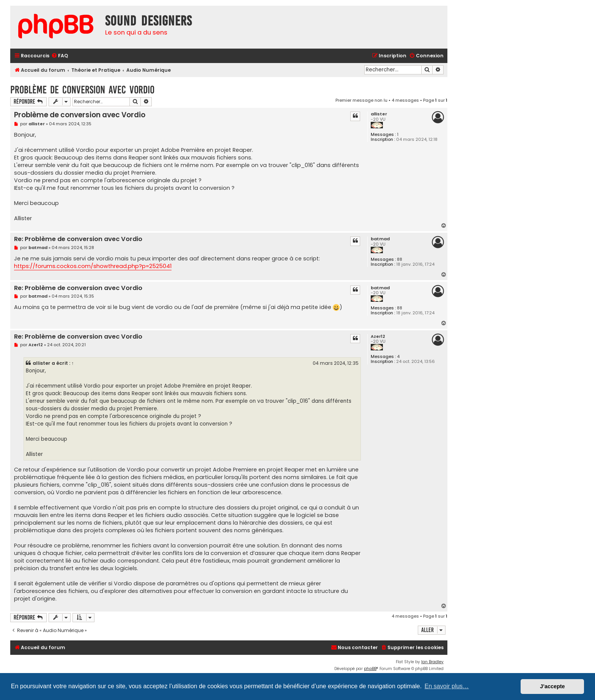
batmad (380, 239)
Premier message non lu (361, 100)
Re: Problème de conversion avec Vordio (78, 239)
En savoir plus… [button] (447, 686)
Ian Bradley (432, 662)
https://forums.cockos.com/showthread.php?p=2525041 (93, 266)
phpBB (370, 669)
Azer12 (378, 337)
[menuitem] (60, 56)
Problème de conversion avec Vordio (82, 90)
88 (400, 259)
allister (379, 114)
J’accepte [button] (552, 686)
